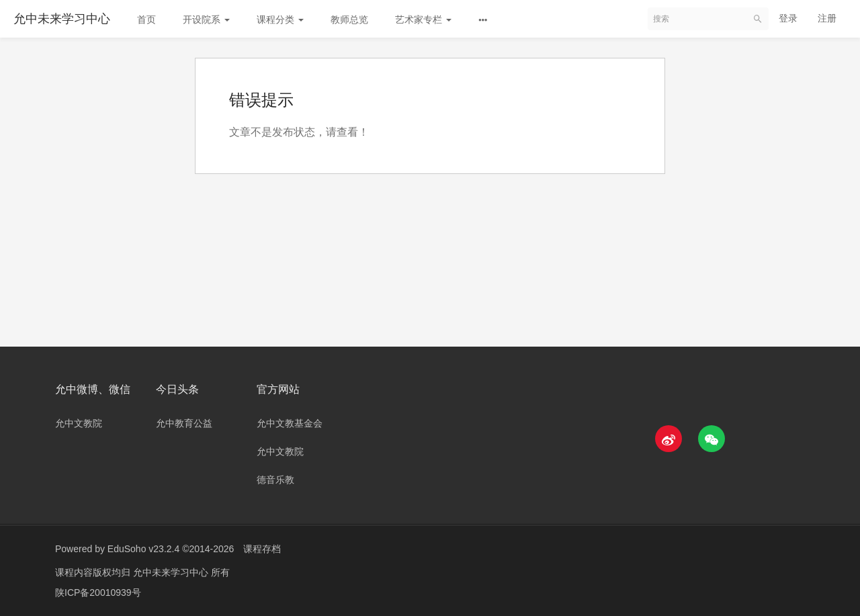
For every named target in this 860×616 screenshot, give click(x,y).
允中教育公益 (184, 423)
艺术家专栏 (423, 19)
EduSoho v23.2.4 (143, 549)
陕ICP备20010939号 (98, 592)
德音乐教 (275, 480)
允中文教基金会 (290, 423)
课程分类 (280, 19)
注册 (827, 18)
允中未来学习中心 (62, 19)
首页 (146, 19)
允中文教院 (79, 423)
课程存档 (262, 549)
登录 (788, 18)
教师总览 (349, 19)
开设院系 (206, 19)
